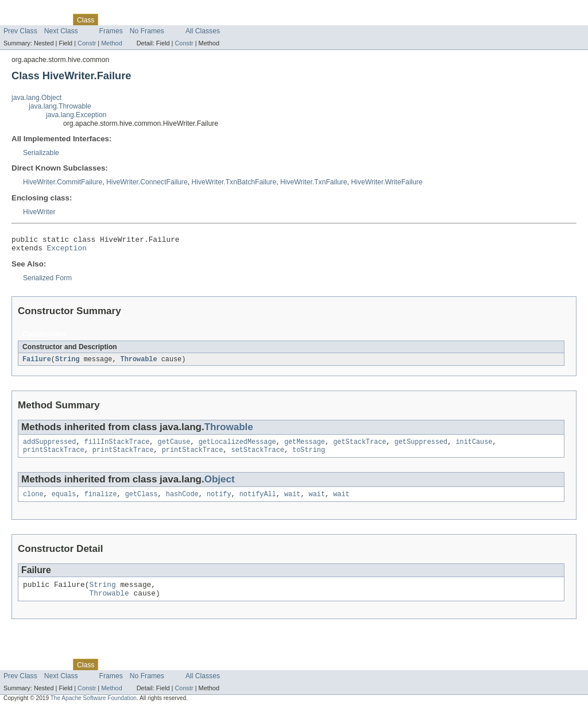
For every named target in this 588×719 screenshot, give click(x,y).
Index (196, 20)
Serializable (41, 153)
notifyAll (258, 501)
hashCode (182, 501)
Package (53, 20)
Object (220, 486)
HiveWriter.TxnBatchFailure (234, 182)
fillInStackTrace (117, 447)
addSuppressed (49, 447)
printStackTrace (54, 456)
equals (64, 501)
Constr (87, 43)
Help (219, 20)
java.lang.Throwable (60, 106)
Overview (18, 20)
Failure (37, 363)
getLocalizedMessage (237, 447)
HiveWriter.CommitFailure (63, 182)
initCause (474, 447)
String (67, 363)
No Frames (147, 31)
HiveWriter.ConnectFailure (147, 182)
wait (292, 501)
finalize (101, 501)
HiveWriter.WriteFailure (387, 182)
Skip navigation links (32, 10)
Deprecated (163, 20)
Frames (111, 31)
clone (33, 501)
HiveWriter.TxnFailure (314, 182)
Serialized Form (47, 281)
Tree (131, 20)
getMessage (305, 447)
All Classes (203, 31)
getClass (142, 501)
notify (219, 501)
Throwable (139, 363)
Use (111, 20)
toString (309, 456)
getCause (174, 447)
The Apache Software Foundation (94, 709)
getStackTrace (359, 447)
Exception (67, 251)
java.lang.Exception (76, 115)
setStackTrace (257, 456)
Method (111, 43)
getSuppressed (421, 447)
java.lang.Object (36, 98)
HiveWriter (39, 212)
